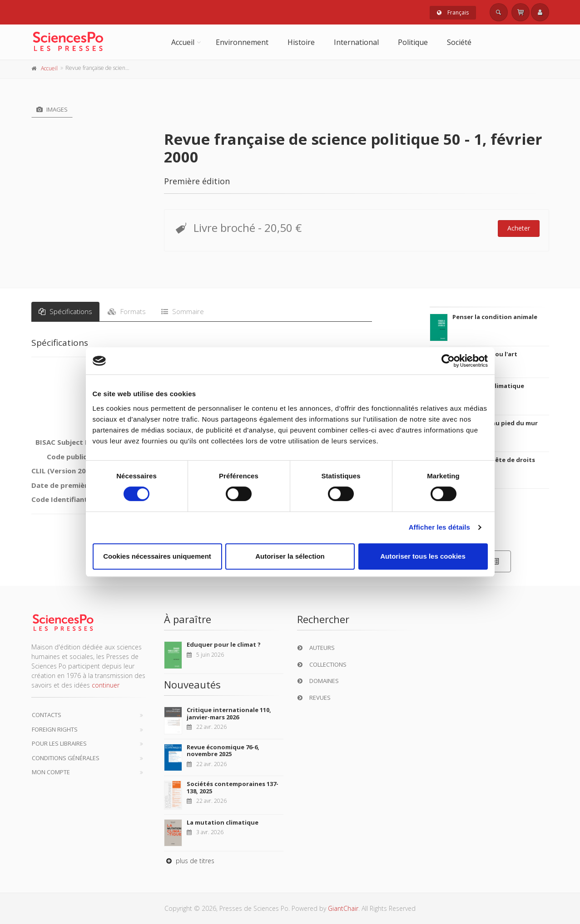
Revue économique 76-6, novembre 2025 (223, 751)
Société (459, 42)
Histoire (301, 42)
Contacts (47, 715)
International (356, 42)
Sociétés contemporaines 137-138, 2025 (233, 787)
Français (453, 12)
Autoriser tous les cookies (423, 556)
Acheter (519, 228)
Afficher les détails (439, 527)
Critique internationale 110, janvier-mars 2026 (229, 713)
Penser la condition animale (495, 317)
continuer (106, 685)
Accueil (183, 42)
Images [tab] (52, 109)
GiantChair (343, 908)
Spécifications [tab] (65, 311)
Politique (413, 42)
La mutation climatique (223, 822)
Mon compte (51, 772)
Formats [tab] (127, 311)
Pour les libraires (59, 743)
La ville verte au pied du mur (495, 423)
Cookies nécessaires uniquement (157, 556)
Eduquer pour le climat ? (224, 644)
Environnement (242, 42)
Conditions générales (66, 758)
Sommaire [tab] (183, 311)
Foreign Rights (55, 729)
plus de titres (189, 861)
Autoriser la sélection (290, 556)
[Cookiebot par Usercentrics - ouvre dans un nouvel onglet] (448, 361)
